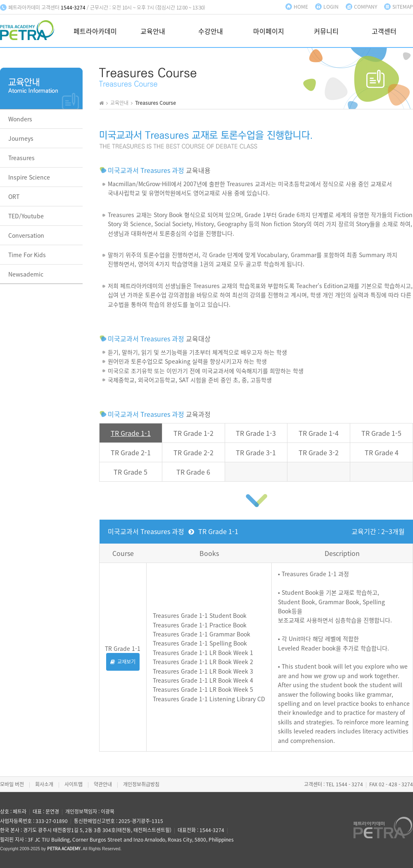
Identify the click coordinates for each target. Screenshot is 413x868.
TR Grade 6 (193, 472)
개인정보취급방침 (141, 784)
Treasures (21, 158)
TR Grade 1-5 (381, 433)
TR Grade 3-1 (256, 452)
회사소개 (44, 784)
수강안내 (211, 32)
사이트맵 (74, 784)
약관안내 (103, 784)
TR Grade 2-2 (193, 452)
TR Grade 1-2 (193, 433)
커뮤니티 (326, 32)
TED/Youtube (26, 216)
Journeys (21, 138)
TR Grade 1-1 (131, 433)
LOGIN (331, 7)
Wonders (20, 119)
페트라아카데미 (95, 32)
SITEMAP (403, 7)
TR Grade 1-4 (319, 433)
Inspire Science (29, 177)
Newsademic (26, 274)
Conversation (26, 235)
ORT (14, 196)
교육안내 (153, 32)
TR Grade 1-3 (256, 433)
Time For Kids (27, 255)
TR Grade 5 (131, 472)
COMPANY (366, 7)
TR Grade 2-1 (131, 452)
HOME (301, 7)
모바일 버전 (12, 784)
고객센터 (384, 32)
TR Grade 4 (382, 452)
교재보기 (123, 662)
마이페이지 (269, 32)
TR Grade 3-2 (319, 452)
